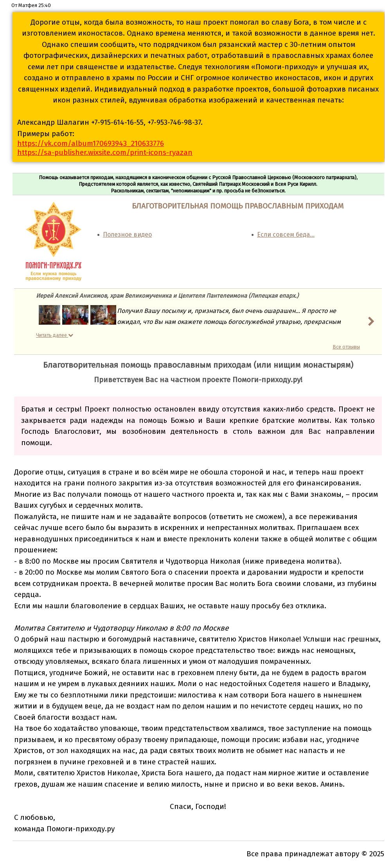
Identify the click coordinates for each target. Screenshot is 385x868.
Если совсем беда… (286, 235)
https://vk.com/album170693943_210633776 (91, 143)
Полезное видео (127, 235)
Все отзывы (346, 347)
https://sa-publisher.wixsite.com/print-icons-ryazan (105, 152)
